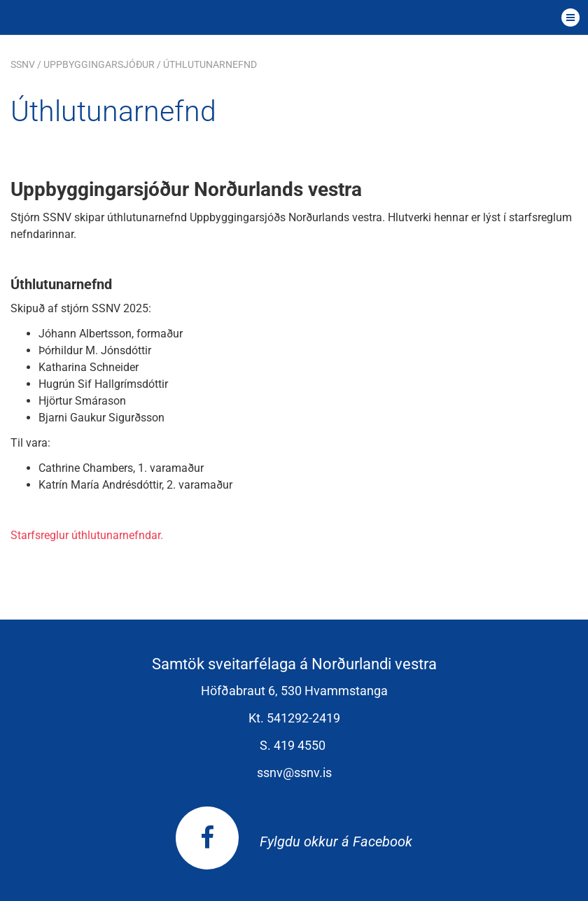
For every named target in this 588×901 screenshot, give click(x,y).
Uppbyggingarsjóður (99, 64)
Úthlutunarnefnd (210, 64)
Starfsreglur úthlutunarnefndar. (87, 535)
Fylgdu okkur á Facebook (294, 841)
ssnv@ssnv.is (294, 773)
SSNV (23, 64)
